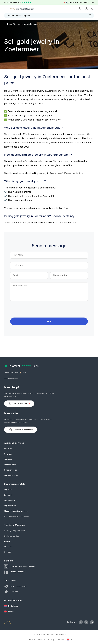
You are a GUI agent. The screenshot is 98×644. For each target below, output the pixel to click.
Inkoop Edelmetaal (15, 572)
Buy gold (8, 495)
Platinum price (10, 465)
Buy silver (8, 490)
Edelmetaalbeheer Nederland (20, 566)
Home (8, 24)
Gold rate (8, 454)
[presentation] (49, 310)
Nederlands (11, 606)
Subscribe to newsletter (21, 430)
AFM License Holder (16, 586)
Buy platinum (9, 500)
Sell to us (8, 449)
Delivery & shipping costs (15, 531)
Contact (7, 552)
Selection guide (11, 470)
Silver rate (8, 459)
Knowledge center (12, 475)
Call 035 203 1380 (19, 404)
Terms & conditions (37, 639)
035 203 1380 (88, 2)
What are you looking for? (49, 16)
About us (8, 547)
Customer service (12, 536)
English (9, 611)
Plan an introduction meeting (16, 511)
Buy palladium (10, 506)
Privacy (51, 639)
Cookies (60, 639)
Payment (8, 541)
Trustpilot (11, 592)
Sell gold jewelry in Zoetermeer (27, 24)
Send (49, 321)
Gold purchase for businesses (17, 516)
